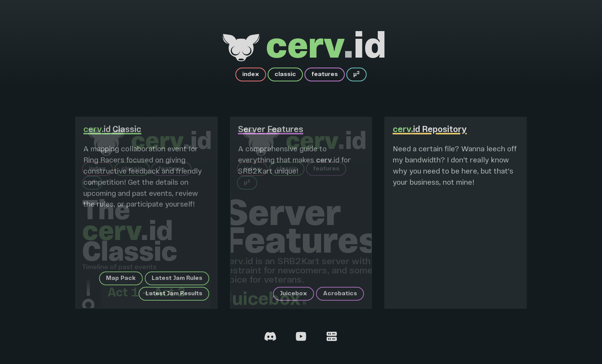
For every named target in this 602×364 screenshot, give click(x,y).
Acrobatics (340, 294)
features (325, 74)
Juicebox (294, 294)
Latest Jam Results (174, 294)
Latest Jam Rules (177, 278)
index (251, 74)
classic (285, 74)
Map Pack (121, 278)
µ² (356, 74)
